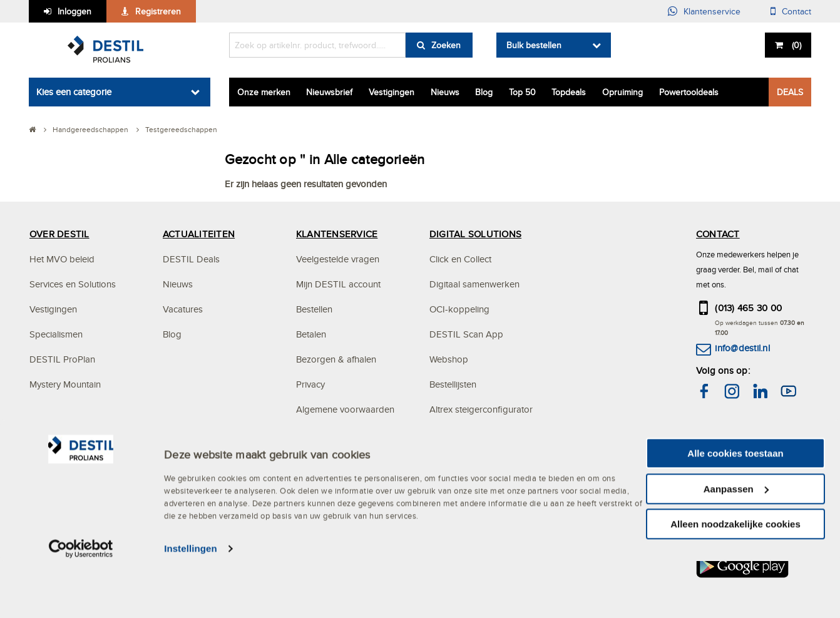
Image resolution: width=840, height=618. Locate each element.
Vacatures (183, 309)
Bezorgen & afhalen (336, 359)
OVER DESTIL (59, 234)
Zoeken (446, 45)
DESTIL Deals (191, 259)
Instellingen (191, 605)
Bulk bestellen (534, 45)
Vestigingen (392, 92)
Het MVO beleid (62, 259)
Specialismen (56, 334)
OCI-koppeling (459, 309)
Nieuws (445, 92)
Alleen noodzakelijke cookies (735, 581)
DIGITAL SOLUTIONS (475, 234)
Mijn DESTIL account (338, 284)
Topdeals (569, 92)
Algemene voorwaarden (345, 409)
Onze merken (264, 92)
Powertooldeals (689, 92)
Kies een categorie (74, 92)
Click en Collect (460, 259)
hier (764, 443)
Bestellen (314, 309)
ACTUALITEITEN (199, 234)
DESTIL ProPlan (62, 359)
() (795, 45)
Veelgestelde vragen (338, 259)
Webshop (449, 359)
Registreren (158, 11)
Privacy (310, 384)
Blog (484, 92)
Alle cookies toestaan (735, 510)
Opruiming (622, 92)
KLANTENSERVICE (337, 234)
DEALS (790, 92)
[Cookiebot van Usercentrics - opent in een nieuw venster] (81, 605)
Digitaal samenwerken (474, 284)
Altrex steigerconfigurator (481, 409)
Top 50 (522, 92)
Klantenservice (712, 11)
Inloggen (74, 11)
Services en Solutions (73, 284)
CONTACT (718, 234)
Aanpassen (736, 546)
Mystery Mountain (65, 384)
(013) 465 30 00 (748, 308)
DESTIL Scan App (466, 334)
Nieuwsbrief (329, 92)
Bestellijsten (453, 384)
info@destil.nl (742, 348)
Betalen (311, 334)
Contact (796, 11)
